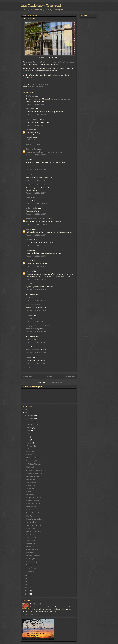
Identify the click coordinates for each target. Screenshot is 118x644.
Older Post (71, 377)
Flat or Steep (31, 495)
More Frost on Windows (35, 476)
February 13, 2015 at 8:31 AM (36, 193)
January (30, 572)
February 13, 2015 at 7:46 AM (36, 180)
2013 (27, 579)
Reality (29, 510)
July (28, 431)
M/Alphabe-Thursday (34, 531)
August (29, 428)
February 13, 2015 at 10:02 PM (37, 321)
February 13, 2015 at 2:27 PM (36, 256)
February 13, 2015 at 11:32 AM (37, 225)
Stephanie (30, 315)
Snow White (31, 540)
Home (49, 377)
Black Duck (30, 467)
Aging (28, 449)
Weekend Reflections (35, 87)
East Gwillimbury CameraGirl (41, 6)
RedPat (29, 261)
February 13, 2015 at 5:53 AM (36, 115)
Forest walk (30, 547)
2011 (27, 585)
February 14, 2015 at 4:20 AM (36, 332)
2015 (27, 413)
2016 (27, 410)
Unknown (29, 130)
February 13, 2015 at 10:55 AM (37, 204)
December (31, 415)
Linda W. (29, 198)
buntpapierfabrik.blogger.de (36, 326)
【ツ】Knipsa (31, 139)
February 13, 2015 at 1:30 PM (36, 246)
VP (27, 284)
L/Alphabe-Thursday (33, 556)
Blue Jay (29, 516)
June (29, 434)
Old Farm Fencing (33, 528)
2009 (27, 591)
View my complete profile (31, 614)
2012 (27, 582)
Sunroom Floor (32, 482)
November (31, 419)
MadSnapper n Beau (33, 185)
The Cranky (30, 96)
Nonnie (29, 271)
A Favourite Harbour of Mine (36, 470)
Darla (28, 159)
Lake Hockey (31, 543)
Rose (28, 250)
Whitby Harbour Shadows (35, 513)
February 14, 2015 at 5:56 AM (36, 353)
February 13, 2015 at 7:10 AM (36, 144)
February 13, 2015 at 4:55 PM (36, 300)
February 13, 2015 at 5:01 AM (36, 104)
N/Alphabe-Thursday (34, 498)
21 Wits (29, 229)
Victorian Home (32, 565)
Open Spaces (31, 568)
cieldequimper (31, 305)
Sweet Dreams (31, 488)
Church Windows (32, 550)
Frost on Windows (33, 479)
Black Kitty (30, 452)
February (30, 446)
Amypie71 (30, 240)
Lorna (28, 174)
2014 (27, 576)
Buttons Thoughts (33, 119)
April (29, 440)
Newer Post (27, 377)
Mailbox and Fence (33, 458)
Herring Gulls (31, 485)
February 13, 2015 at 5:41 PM (36, 311)
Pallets (29, 492)
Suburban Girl (31, 149)
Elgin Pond (30, 553)
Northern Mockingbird (34, 501)
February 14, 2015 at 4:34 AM (36, 342)
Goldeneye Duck (32, 559)
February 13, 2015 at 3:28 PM (36, 279)
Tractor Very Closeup (34, 461)
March (29, 443)
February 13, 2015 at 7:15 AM (36, 155)
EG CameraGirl (37, 604)
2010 (27, 588)
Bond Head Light (32, 562)
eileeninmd (30, 109)
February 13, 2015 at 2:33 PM (36, 267)
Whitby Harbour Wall (34, 525)
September (31, 425)
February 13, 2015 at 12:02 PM (37, 235)
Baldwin (29, 455)
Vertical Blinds (31, 522)
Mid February (31, 507)
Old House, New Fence (34, 473)
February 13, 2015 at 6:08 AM (36, 125)
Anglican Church (32, 537)
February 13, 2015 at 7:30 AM (36, 170)
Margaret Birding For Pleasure (37, 219)
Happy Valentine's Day (34, 519)
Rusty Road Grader (33, 504)
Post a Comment (30, 368)
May (28, 437)
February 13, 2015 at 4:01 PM (36, 290)
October (30, 422)
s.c (27, 347)
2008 (27, 594)
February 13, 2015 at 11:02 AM (37, 214)
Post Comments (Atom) (54, 382)
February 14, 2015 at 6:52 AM (36, 363)
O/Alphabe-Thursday (34, 464)
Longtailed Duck (32, 534)
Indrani (29, 357)
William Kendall (32, 208)
